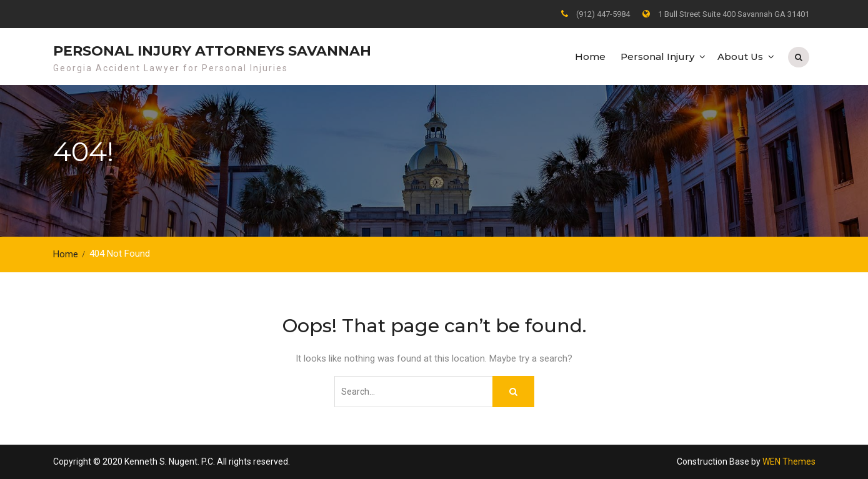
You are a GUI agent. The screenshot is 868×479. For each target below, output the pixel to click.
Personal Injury (657, 57)
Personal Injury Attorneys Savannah (212, 51)
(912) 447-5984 (603, 14)
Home (590, 57)
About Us (740, 57)
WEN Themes (789, 462)
